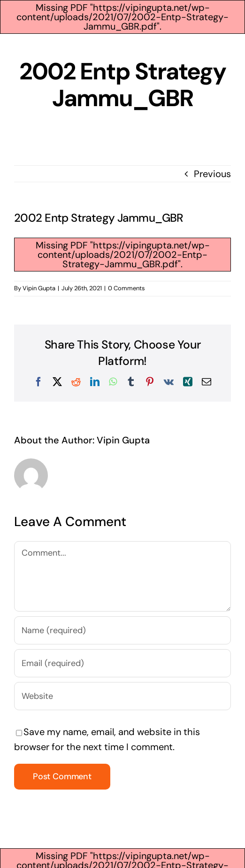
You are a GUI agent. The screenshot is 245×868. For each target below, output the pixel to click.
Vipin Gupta (39, 288)
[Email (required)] (122, 663)
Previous (212, 174)
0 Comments (126, 288)
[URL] (122, 696)
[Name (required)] (122, 630)
